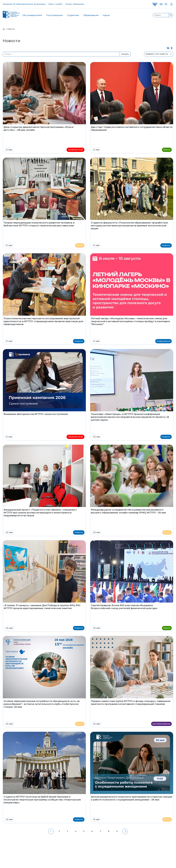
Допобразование (161, 724)
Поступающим (55, 15)
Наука (106, 15)
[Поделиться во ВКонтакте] (168, 48)
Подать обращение (75, 4)
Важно (167, 150)
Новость (166, 245)
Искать (125, 54)
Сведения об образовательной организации (24, 4)
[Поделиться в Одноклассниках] (172, 48)
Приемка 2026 (75, 150)
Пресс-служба (55, 4)
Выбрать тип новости (157, 54)
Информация (163, 341)
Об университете (32, 15)
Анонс (80, 245)
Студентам (73, 15)
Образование (91, 15)
